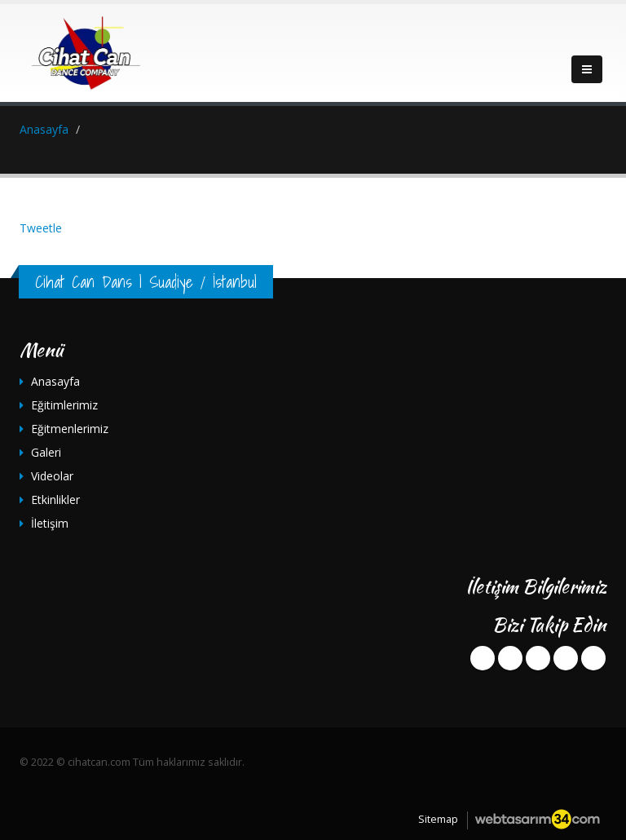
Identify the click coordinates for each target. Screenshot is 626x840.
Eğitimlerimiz (64, 405)
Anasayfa (55, 381)
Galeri (46, 452)
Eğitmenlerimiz (70, 429)
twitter (510, 658)
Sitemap (438, 819)
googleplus (538, 658)
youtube (566, 658)
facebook (483, 658)
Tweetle (41, 228)
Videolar (52, 476)
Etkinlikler (55, 500)
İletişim (50, 523)
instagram (593, 658)
